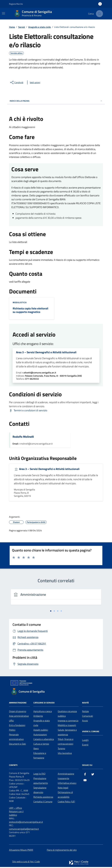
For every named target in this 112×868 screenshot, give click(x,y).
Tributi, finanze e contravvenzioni (66, 742)
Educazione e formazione (40, 756)
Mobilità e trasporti (67, 726)
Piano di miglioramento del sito (62, 851)
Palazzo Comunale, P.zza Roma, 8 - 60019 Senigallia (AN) (53, 377)
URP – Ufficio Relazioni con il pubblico (16, 812)
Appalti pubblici (41, 731)
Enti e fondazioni (17, 726)
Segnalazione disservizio (40, 791)
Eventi (85, 746)
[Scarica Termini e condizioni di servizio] (28, 411)
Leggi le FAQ (39, 775)
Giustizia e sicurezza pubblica (67, 714)
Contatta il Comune (43, 802)
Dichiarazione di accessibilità (65, 795)
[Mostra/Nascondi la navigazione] (3, 13)
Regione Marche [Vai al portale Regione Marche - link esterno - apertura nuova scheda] (16, 4)
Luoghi (85, 741)
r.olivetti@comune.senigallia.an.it (39, 374)
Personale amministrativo (16, 738)
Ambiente (38, 717)
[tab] (51, 612)
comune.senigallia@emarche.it (24, 830)
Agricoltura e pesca (43, 712)
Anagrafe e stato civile (42, 724)
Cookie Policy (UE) (66, 802)
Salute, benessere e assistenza (67, 733)
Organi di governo (18, 712)
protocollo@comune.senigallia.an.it (26, 823)
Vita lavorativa (65, 754)
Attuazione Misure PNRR (21, 851)
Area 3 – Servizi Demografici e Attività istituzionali (47, 353)
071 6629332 (32, 380)
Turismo (61, 749)
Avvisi (85, 721)
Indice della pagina (56, 101)
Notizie (85, 712)
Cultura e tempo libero (41, 747)
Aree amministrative (19, 717)
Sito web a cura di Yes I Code (26, 862)
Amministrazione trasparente (66, 777)
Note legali (63, 788)
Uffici (11, 721)
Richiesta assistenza (43, 798)
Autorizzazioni (40, 735)
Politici (12, 731)
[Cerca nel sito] (99, 14)
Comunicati (87, 717)
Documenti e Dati (17, 745)
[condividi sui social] (16, 82)
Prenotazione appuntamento (41, 782)
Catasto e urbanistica (44, 740)
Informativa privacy (67, 784)
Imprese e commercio (68, 721)
